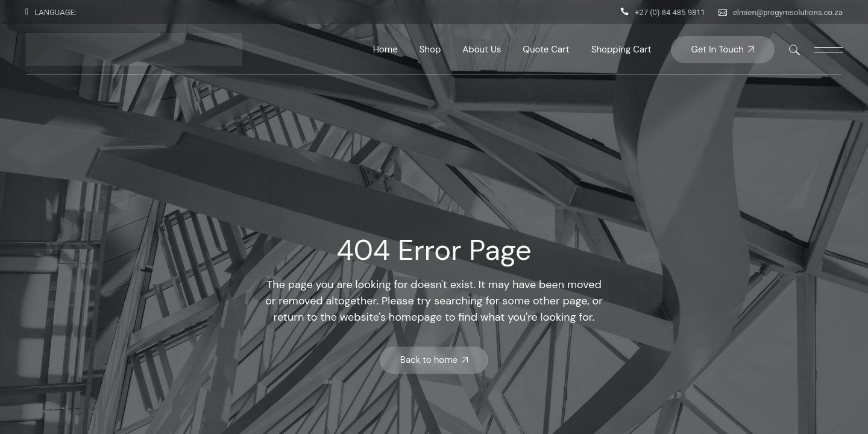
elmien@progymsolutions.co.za (788, 12)
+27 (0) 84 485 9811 (670, 12)
